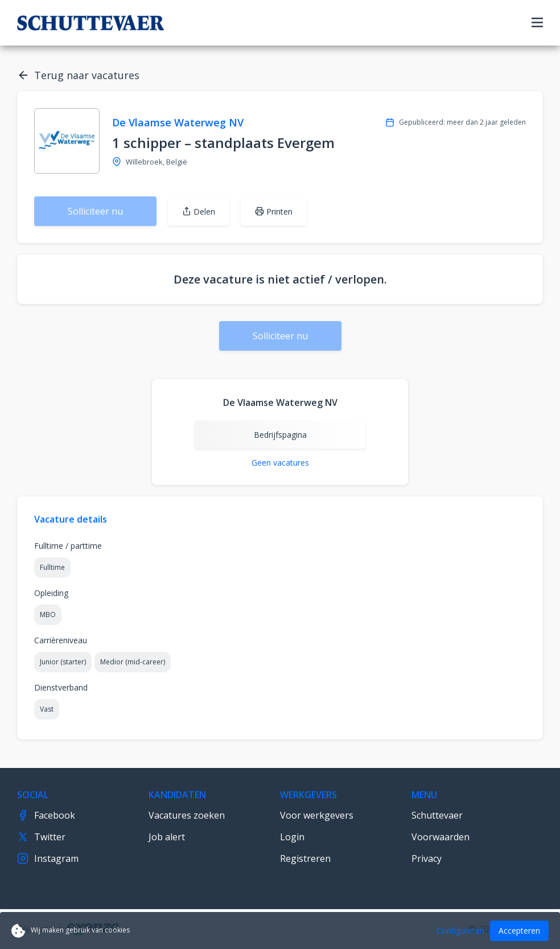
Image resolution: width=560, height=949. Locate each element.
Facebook (46, 815)
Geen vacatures (280, 463)
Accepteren (519, 930)
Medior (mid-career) (133, 662)
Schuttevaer (437, 815)
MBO (48, 615)
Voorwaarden (440, 837)
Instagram (48, 858)
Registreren (305, 858)
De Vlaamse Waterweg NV (178, 122)
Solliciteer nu (95, 211)
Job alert (167, 837)
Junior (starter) (63, 662)
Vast (47, 709)
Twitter (41, 837)
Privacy (427, 858)
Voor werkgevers (317, 815)
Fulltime (52, 567)
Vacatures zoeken (187, 815)
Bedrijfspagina (280, 435)
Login (292, 837)
